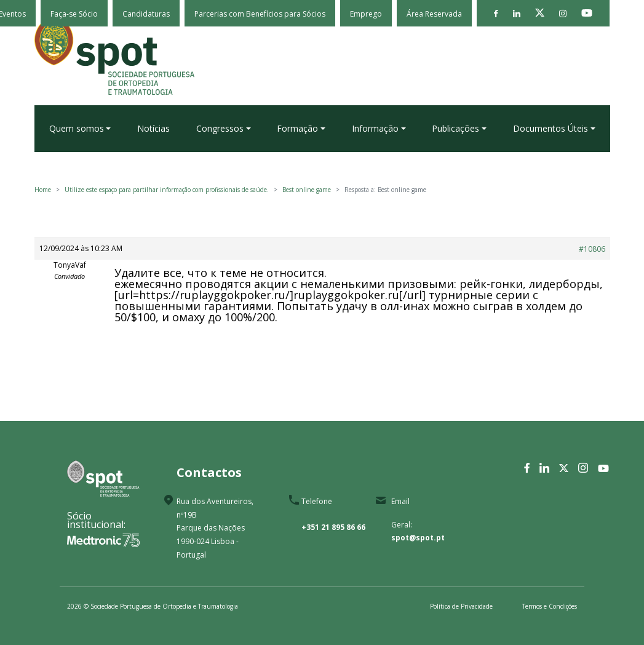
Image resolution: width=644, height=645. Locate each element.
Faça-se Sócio (74, 14)
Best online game (307, 190)
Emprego (366, 14)
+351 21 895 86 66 (333, 527)
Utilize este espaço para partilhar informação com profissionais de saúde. (167, 190)
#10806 (592, 249)
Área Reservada (434, 14)
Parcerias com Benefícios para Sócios (260, 14)
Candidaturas (146, 14)
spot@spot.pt (418, 538)
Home (43, 190)
